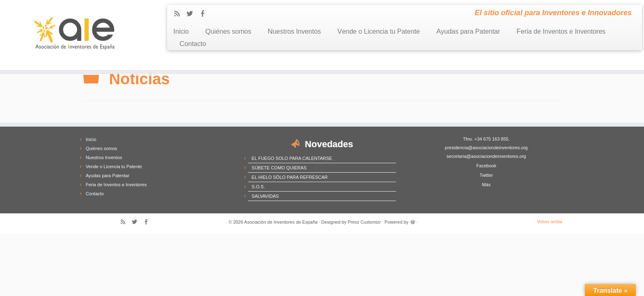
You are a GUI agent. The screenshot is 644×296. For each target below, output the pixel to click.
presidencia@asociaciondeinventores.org (486, 148)
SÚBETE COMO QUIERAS (279, 168)
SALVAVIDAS (265, 196)
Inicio (181, 31)
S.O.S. (258, 187)
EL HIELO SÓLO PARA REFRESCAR (290, 177)
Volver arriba (550, 222)
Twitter (486, 175)
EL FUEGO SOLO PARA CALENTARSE (292, 158)
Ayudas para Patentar (468, 31)
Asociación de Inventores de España (281, 222)
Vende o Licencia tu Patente (378, 31)
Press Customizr (365, 222)
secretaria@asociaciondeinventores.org (486, 156)
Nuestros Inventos (294, 31)
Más (486, 185)
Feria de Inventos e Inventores (561, 31)
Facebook (486, 166)
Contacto (193, 44)
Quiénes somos (228, 31)
